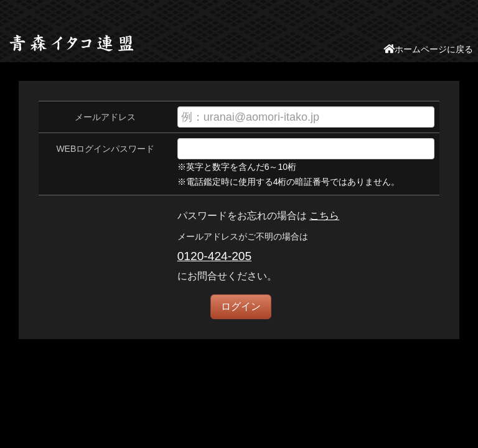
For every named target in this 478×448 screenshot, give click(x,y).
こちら (324, 216)
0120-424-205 (215, 256)
